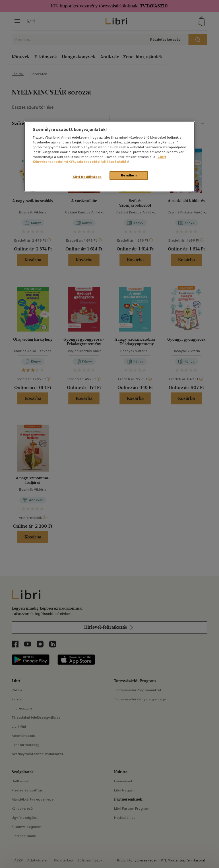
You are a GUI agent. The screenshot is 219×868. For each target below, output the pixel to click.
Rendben (129, 175)
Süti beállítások (87, 177)
